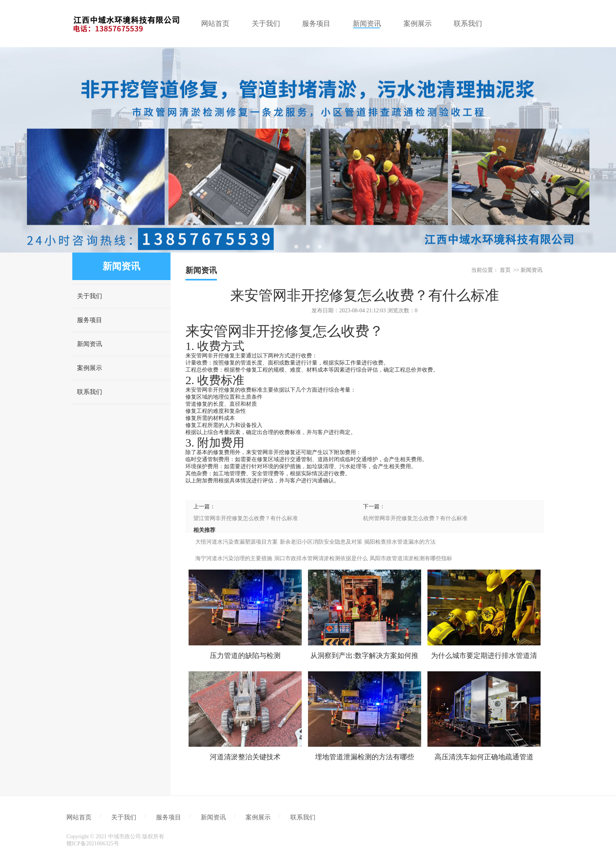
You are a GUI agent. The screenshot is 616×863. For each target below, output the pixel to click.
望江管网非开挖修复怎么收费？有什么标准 (246, 518)
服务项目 (90, 320)
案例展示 (90, 368)
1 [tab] (296, 247)
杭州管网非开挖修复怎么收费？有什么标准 (415, 518)
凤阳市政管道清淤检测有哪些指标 (411, 558)
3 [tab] (320, 247)
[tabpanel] (308, 150)
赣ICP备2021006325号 (93, 844)
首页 (505, 270)
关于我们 (90, 296)
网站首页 (79, 817)
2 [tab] (308, 247)
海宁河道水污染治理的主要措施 (234, 558)
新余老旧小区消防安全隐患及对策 (321, 542)
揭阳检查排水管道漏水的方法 (400, 542)
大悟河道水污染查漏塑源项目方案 (236, 542)
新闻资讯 (90, 344)
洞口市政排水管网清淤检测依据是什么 (321, 558)
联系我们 (90, 392)
